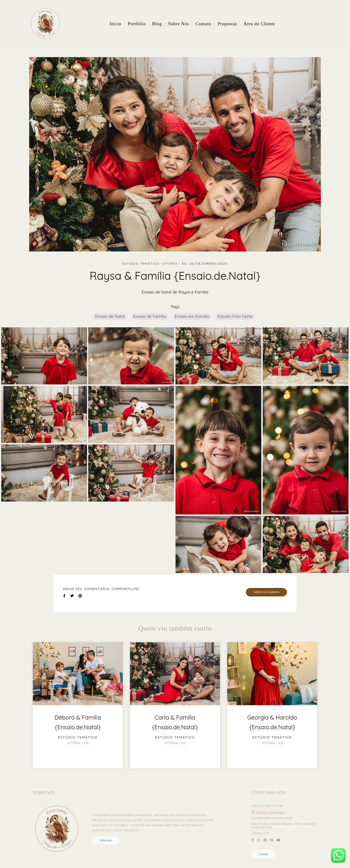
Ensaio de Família (150, 316)
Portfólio (137, 24)
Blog (157, 24)
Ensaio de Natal (110, 316)
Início (116, 24)
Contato (203, 24)
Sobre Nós (179, 24)
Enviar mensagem (271, 812)
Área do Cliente (259, 24)
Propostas (227, 24)
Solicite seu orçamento (266, 592)
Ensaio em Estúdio (192, 316)
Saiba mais (106, 840)
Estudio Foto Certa (235, 316)
